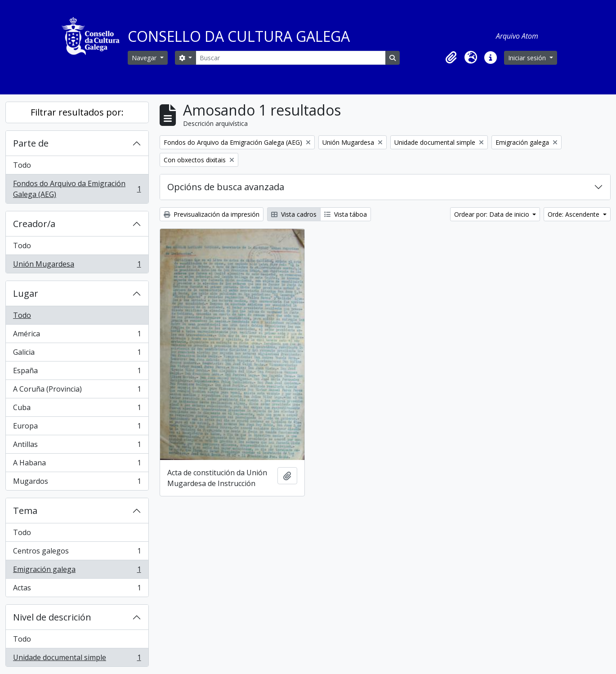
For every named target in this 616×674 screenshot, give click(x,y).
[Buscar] (290, 58)
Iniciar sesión (528, 58)
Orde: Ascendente (574, 214)
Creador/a (34, 224)
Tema (25, 511)
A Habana (77, 465)
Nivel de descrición (52, 617)
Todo (22, 165)
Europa (77, 428)
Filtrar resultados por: (77, 112)
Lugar (26, 293)
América (77, 336)
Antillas (77, 446)
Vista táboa (346, 214)
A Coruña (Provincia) (77, 391)
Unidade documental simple (77, 659)
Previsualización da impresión (212, 214)
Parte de (31, 143)
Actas (77, 589)
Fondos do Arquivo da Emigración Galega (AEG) (77, 189)
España (77, 373)
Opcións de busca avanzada (226, 187)
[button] (451, 58)
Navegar (145, 58)
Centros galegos (77, 553)
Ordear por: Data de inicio (493, 214)
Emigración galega (77, 571)
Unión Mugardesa (77, 266)
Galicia (77, 354)
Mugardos (77, 483)
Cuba (77, 409)
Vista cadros (294, 214)
